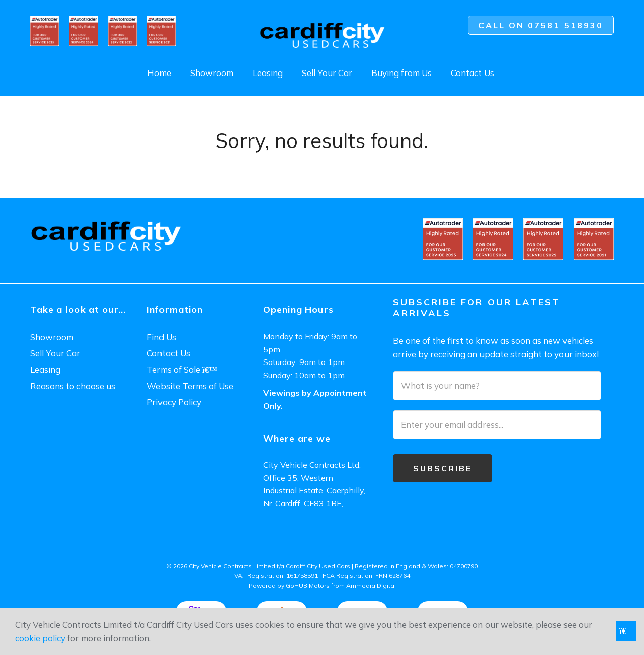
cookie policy (40, 638)
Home (159, 73)
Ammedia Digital (371, 585)
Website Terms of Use (190, 386)
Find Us (162, 337)
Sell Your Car (327, 73)
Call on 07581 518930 (541, 25)
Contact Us (472, 73)
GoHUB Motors (308, 585)
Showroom (212, 73)
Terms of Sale (182, 369)
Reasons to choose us (73, 386)
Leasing (268, 73)
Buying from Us (401, 73)
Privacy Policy (174, 402)
